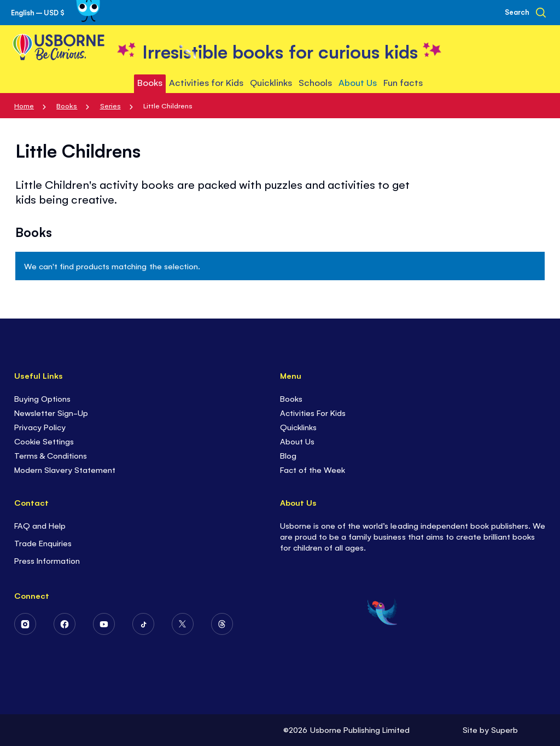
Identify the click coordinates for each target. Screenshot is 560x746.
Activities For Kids (313, 412)
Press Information (47, 560)
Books (67, 105)
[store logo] (280, 50)
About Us (297, 441)
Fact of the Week (313, 469)
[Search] (525, 13)
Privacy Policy (40, 427)
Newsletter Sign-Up (51, 412)
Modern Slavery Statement (65, 469)
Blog (288, 455)
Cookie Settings (44, 441)
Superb (504, 729)
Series (110, 105)
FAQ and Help (40, 525)
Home (24, 105)
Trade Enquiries (43, 543)
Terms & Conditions (51, 455)
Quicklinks (298, 427)
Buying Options (42, 398)
